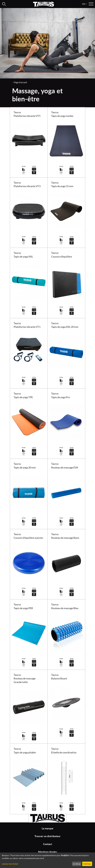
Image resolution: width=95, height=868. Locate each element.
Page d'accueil (21, 82)
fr (84, 4)
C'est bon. (87, 864)
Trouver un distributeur (47, 836)
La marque (47, 828)
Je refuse (77, 864)
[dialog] (47, 860)
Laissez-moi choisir (10, 864)
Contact (48, 844)
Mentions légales (48, 852)
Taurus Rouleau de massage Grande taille (25, 679)
